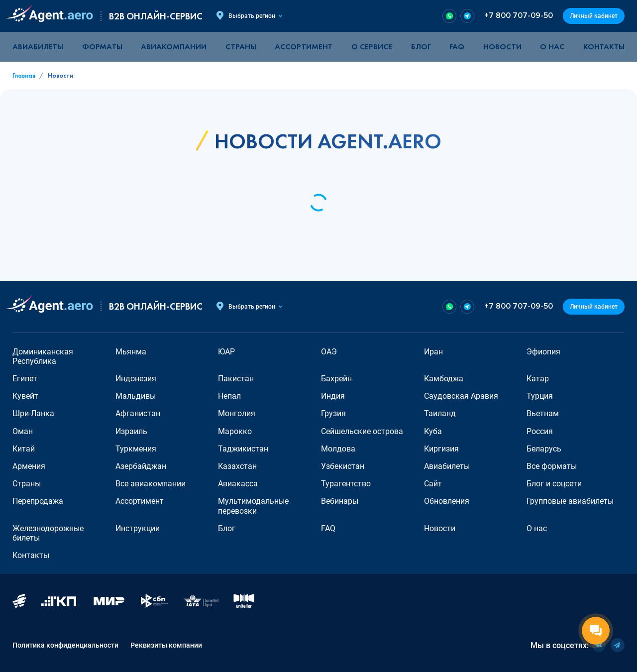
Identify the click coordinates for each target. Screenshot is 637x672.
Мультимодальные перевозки (253, 506)
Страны (27, 484)
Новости (502, 47)
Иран (433, 352)
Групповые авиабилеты (570, 501)
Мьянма (131, 352)
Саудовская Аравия (461, 396)
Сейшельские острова (362, 431)
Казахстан (237, 466)
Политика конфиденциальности (65, 645)
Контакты (604, 47)
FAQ (457, 47)
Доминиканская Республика (43, 356)
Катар (538, 379)
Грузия (333, 413)
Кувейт (25, 396)
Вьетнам (543, 413)
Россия (540, 431)
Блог (421, 47)
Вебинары (340, 501)
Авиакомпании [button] (174, 47)
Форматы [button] (102, 47)
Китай (24, 449)
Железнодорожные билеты (48, 533)
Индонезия (136, 379)
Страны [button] (241, 47)
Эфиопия (543, 352)
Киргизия (441, 449)
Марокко (235, 431)
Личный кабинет (594, 16)
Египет (25, 379)
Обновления (447, 501)
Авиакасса (238, 484)
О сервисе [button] (372, 47)
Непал (229, 396)
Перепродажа (38, 501)
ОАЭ (329, 352)
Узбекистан (343, 466)
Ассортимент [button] (304, 47)
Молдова (338, 449)
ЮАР (226, 352)
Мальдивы (136, 396)
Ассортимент (140, 501)
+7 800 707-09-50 (519, 16)
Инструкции (138, 528)
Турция (540, 396)
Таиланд (440, 413)
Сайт (433, 484)
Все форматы (552, 466)
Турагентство (346, 484)
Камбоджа (444, 379)
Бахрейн (336, 379)
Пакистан (236, 379)
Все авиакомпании (151, 484)
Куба (433, 431)
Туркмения (136, 449)
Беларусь (544, 449)
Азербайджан (141, 466)
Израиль (131, 431)
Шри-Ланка (33, 413)
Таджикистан (243, 449)
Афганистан (138, 413)
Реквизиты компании (166, 645)
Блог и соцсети (554, 484)
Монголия (237, 413)
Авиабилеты (38, 47)
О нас (552, 47)
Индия (333, 396)
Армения (29, 466)
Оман (23, 431)
